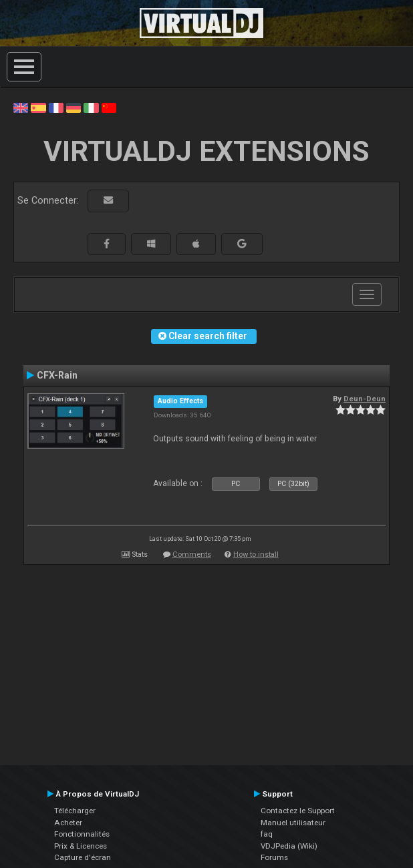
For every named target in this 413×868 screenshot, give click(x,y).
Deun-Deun (365, 399)
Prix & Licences (81, 846)
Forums (274, 857)
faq (267, 834)
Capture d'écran (83, 857)
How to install (256, 555)
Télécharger (75, 811)
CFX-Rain (57, 375)
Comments (192, 555)
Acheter (68, 823)
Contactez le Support (298, 811)
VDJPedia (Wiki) (289, 846)
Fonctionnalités (82, 834)
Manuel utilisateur (293, 823)
